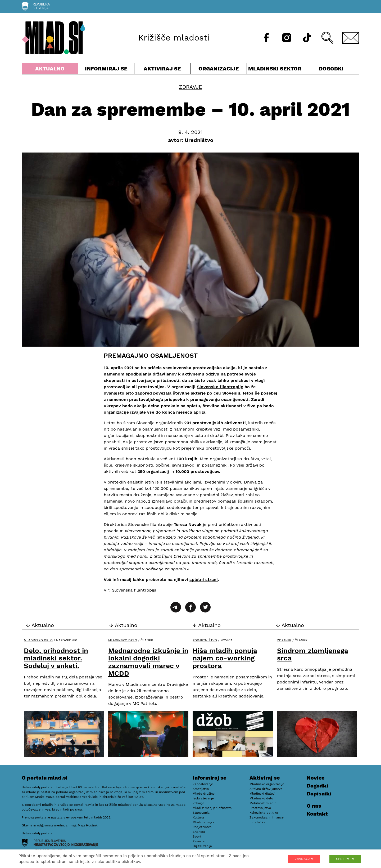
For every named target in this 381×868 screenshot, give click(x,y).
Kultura (198, 817)
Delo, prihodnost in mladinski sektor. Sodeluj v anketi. (56, 658)
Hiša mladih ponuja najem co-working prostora (225, 658)
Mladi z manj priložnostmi (212, 808)
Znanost (199, 832)
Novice (316, 778)
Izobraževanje (203, 798)
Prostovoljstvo (260, 808)
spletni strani (204, 580)
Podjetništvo (205, 640)
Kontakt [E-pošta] (317, 814)
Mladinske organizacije (267, 784)
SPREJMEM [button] (345, 859)
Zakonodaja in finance (267, 817)
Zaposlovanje (203, 784)
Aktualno (50, 70)
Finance (199, 841)
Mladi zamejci (203, 822)
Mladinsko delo (38, 640)
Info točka (257, 822)
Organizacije (219, 70)
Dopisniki (319, 794)
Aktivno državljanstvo (266, 789)
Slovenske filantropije (220, 387)
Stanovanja (201, 813)
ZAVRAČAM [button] (304, 859)
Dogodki (331, 69)
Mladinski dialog (262, 794)
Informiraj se (106, 70)
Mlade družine (204, 794)
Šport (197, 836)
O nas (314, 806)
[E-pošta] (351, 38)
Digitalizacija (202, 846)
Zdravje (190, 87)
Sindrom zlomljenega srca (313, 654)
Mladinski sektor (275, 70)
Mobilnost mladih (263, 803)
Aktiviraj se (162, 70)
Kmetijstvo (201, 789)
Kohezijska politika (264, 813)
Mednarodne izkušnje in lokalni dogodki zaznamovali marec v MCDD (148, 662)
